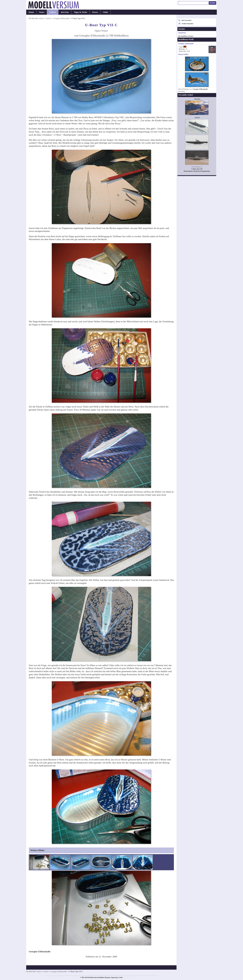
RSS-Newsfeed (186, 20)
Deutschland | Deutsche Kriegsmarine (197, 171)
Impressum (115, 978)
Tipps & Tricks (81, 12)
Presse (95, 12)
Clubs (105, 12)
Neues (42, 12)
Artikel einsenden (187, 24)
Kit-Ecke (65, 12)
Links (121, 978)
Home (31, 12)
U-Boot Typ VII (197, 169)
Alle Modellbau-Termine (186, 36)
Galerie (53, 12)
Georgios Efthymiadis (61, 18)
